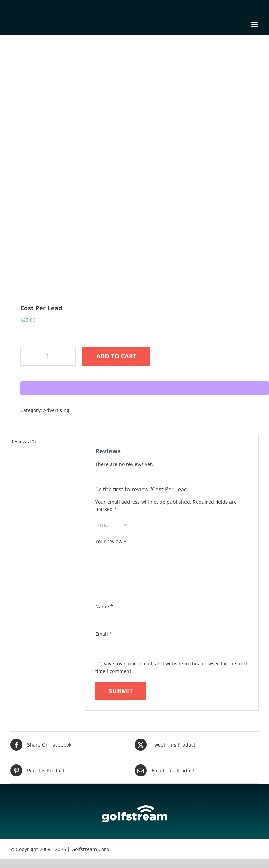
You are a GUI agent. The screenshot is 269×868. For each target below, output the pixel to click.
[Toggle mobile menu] (255, 24)
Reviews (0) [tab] (23, 442)
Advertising (56, 410)
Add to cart (116, 356)
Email (104, 634)
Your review (111, 541)
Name (104, 606)
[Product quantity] (48, 356)
